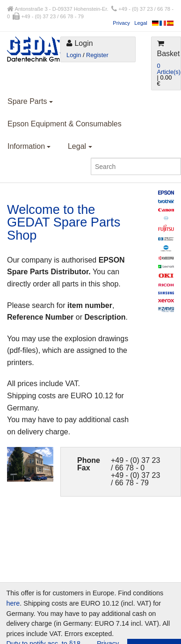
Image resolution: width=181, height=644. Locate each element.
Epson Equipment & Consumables (65, 124)
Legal (141, 23)
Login (74, 55)
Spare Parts (30, 101)
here (13, 603)
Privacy (121, 23)
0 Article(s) (169, 69)
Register (97, 55)
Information (29, 146)
